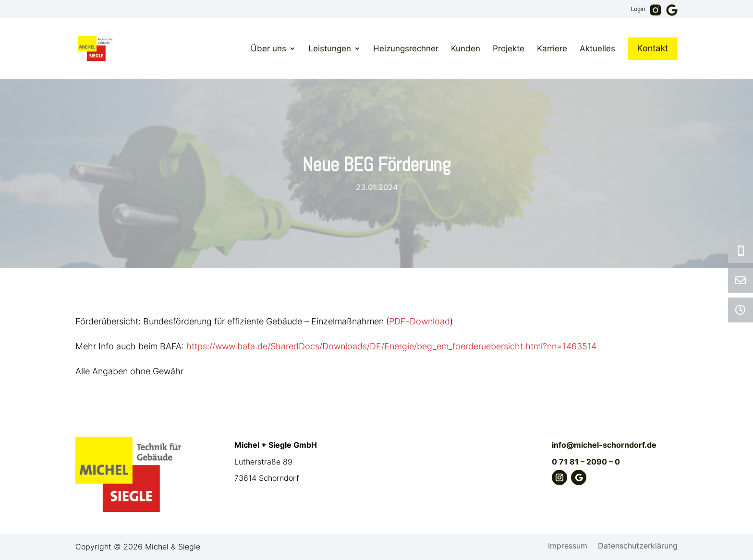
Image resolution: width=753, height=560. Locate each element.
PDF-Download (419, 321)
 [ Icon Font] (741, 280)
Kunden (466, 48)
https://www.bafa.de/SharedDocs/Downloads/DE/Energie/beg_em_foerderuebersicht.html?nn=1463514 (391, 346)
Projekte (509, 48)
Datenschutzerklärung (638, 546)
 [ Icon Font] (741, 250)
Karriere (552, 48)
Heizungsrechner (406, 48)
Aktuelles (597, 48)
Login (638, 9)
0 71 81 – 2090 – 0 (586, 462)
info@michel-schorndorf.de (604, 445)
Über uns (268, 48)
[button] (21, 539)
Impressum (568, 546)
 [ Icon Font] (741, 310)
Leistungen (330, 48)
